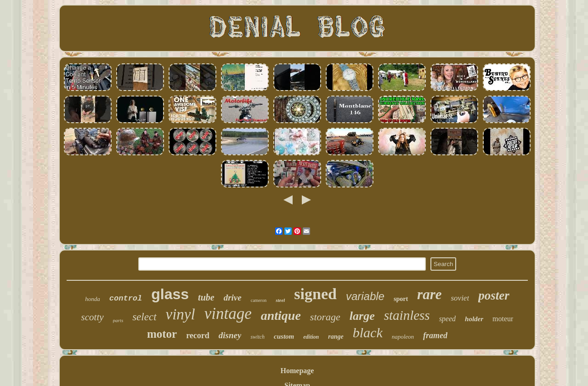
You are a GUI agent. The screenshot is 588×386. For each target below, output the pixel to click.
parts (118, 320)
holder (474, 319)
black (368, 332)
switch (257, 337)
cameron (259, 300)
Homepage (297, 371)
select (144, 317)
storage (325, 317)
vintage (228, 314)
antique (281, 315)
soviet (460, 298)
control (126, 298)
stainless (407, 315)
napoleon (403, 337)
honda (93, 299)
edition (311, 337)
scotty (93, 317)
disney (230, 335)
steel (280, 300)
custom (284, 336)
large (362, 316)
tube (206, 297)
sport (401, 299)
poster (494, 295)
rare (429, 294)
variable (365, 296)
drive (233, 298)
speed (447, 319)
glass (170, 294)
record (198, 335)
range (336, 337)
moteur (503, 319)
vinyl (181, 314)
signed (315, 294)
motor (162, 334)
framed (435, 335)
